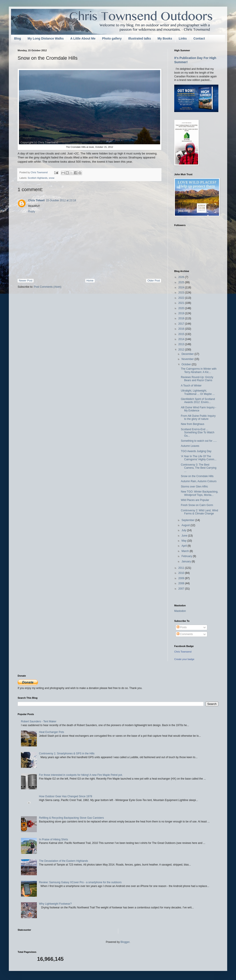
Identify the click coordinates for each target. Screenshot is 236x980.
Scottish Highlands (38, 178)
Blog (18, 38)
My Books (165, 38)
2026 (182, 277)
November (188, 359)
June (185, 536)
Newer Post (26, 281)
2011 (182, 568)
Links (183, 38)
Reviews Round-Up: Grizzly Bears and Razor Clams (197, 379)
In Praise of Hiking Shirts (53, 839)
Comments (185, 634)
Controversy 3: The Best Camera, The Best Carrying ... (199, 468)
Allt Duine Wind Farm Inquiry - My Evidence (199, 409)
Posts (182, 627)
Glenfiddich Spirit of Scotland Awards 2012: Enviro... (198, 401)
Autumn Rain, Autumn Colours (199, 481)
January (187, 561)
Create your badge (184, 659)
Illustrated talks (140, 38)
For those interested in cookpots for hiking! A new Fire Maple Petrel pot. (81, 775)
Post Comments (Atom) (48, 287)
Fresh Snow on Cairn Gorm (197, 505)
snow (52, 178)
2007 (182, 589)
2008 (182, 583)
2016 (182, 329)
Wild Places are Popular (195, 500)
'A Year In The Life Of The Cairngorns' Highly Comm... (199, 458)
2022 (182, 298)
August (186, 525)
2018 (182, 318)
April (184, 546)
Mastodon (180, 611)
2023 (182, 293)
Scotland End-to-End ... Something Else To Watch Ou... (198, 433)
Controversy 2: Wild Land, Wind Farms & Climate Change (199, 512)
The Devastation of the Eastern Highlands (64, 861)
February (187, 556)
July (184, 530)
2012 (182, 350)
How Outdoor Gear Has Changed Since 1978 (66, 796)
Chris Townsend (183, 652)
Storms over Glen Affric (194, 487)
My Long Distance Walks (46, 38)
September (188, 520)
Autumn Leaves (190, 446)
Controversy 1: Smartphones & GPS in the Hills (67, 754)
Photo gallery (112, 38)
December (188, 354)
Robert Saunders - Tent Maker (39, 721)
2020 (182, 308)
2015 (182, 334)
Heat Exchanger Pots (52, 732)
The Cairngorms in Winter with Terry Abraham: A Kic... (199, 370)
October (187, 364)
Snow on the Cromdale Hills (197, 476)
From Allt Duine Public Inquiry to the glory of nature (198, 417)
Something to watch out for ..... (199, 441)
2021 (182, 303)
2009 (182, 578)
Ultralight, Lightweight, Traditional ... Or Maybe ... (198, 392)
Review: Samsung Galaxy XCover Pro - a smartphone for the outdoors (80, 882)
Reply (32, 211)
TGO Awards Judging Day (196, 451)
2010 (182, 573)
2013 (182, 344)
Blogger (125, 942)
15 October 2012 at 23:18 (61, 200)
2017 (182, 324)
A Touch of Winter (191, 386)
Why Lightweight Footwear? (55, 904)
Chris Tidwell (36, 200)
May (184, 541)
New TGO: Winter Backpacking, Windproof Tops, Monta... (199, 493)
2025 (182, 282)
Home (90, 281)
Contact (199, 38)
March (186, 551)
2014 (182, 339)
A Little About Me (83, 38)
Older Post (154, 281)
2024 (182, 287)
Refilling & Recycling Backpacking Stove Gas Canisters (71, 818)
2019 (182, 313)
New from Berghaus (193, 424)
